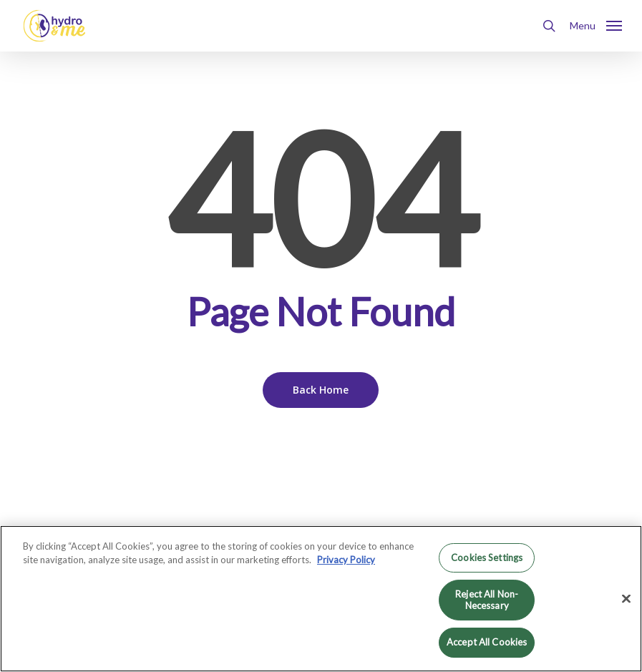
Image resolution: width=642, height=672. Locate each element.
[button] (596, 24)
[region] (321, 599)
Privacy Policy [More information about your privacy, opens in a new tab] (346, 560)
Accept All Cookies (487, 642)
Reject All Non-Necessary (487, 600)
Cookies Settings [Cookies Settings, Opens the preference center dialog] (487, 557)
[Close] (626, 599)
